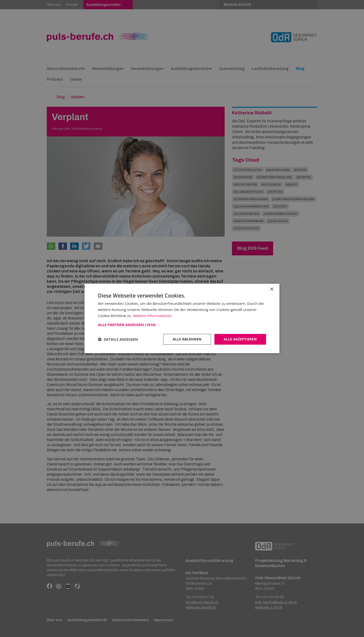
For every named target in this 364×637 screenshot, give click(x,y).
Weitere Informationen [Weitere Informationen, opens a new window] (152, 316)
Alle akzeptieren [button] (240, 339)
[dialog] (182, 318)
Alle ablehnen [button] (187, 339)
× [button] (272, 289)
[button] (182, 325)
